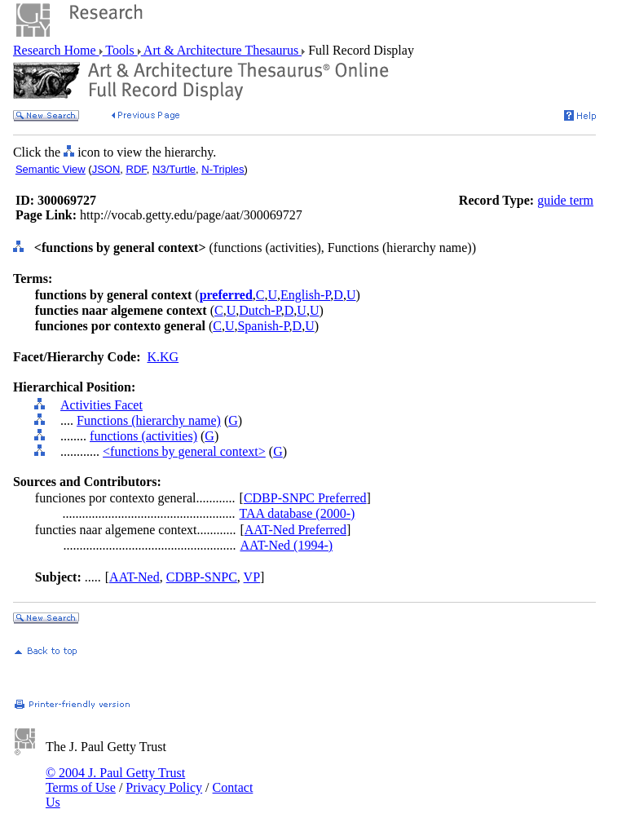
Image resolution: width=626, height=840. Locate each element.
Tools (120, 50)
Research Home (56, 50)
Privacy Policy (164, 787)
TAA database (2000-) (298, 513)
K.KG (163, 357)
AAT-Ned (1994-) (286, 545)
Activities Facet (101, 405)
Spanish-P (263, 326)
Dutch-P (260, 310)
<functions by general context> (184, 451)
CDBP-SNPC (202, 577)
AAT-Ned (134, 577)
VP (252, 577)
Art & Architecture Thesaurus (221, 50)
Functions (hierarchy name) (149, 420)
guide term (565, 200)
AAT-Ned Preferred (295, 530)
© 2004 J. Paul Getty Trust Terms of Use (115, 780)
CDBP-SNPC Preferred (305, 498)
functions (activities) (143, 436)
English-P (305, 295)
